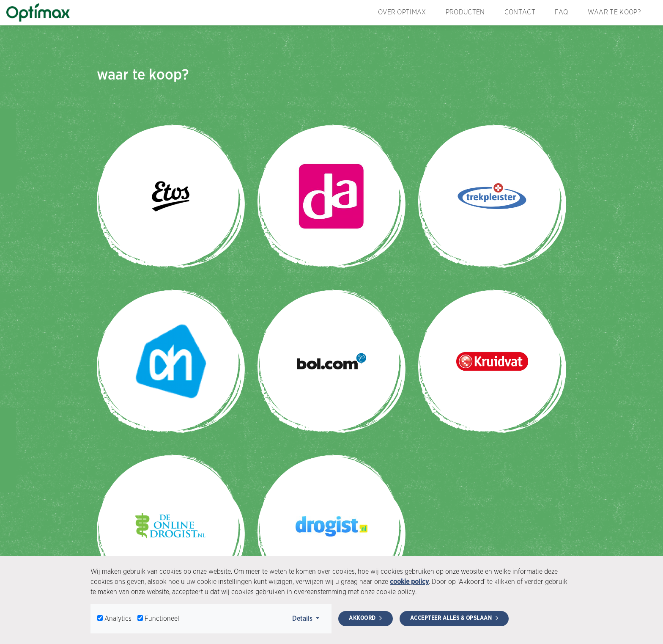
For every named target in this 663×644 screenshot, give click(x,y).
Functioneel (162, 618)
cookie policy (409, 582)
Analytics (118, 618)
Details (308, 618)
